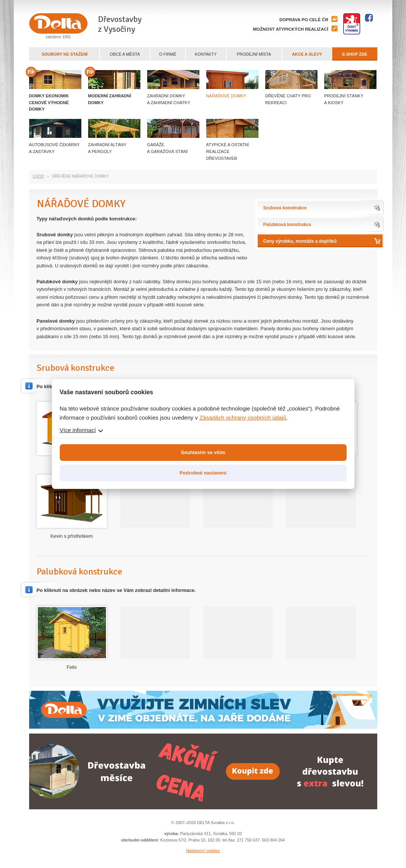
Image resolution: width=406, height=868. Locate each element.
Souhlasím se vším (203, 452)
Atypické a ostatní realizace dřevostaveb (228, 151)
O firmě (168, 54)
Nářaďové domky (226, 96)
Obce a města (125, 54)
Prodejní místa (254, 54)
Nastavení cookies (203, 851)
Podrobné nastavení (203, 473)
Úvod (39, 176)
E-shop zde (355, 54)
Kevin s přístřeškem (72, 536)
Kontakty (206, 54)
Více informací (78, 430)
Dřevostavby (120, 24)
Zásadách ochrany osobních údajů (243, 418)
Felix (72, 667)
